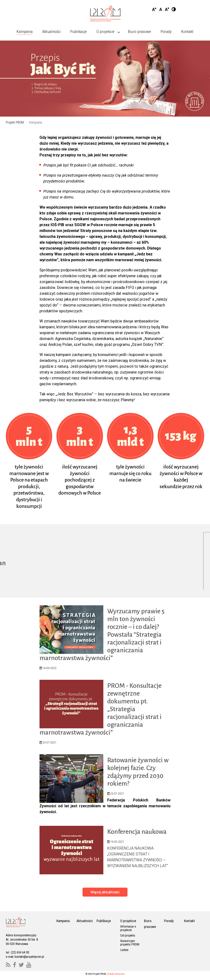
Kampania (63, 921)
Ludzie (124, 950)
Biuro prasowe (150, 924)
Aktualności (85, 921)
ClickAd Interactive (116, 974)
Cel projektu (128, 936)
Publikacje (104, 921)
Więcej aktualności (105, 892)
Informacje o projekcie (128, 928)
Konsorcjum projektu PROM (130, 943)
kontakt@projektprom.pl (29, 957)
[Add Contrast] (174, 10)
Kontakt (189, 921)
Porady (169, 921)
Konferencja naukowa (137, 832)
